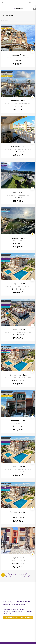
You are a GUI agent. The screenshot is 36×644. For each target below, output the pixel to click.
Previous (3, 38)
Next (33, 38)
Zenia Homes (14, 3)
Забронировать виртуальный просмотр (19, 618)
